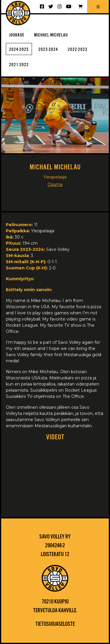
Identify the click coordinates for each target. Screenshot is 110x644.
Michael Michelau (51, 35)
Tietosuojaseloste (55, 624)
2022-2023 (78, 50)
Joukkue (17, 35)
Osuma (55, 184)
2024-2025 (19, 50)
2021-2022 (19, 65)
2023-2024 (48, 50)
